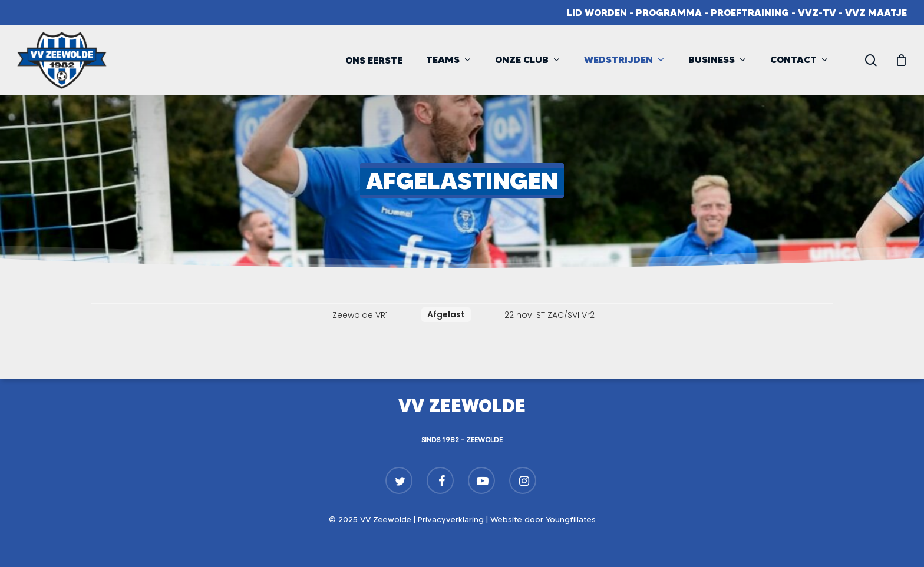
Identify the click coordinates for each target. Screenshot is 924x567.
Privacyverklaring (451, 519)
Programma (669, 12)
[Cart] (901, 60)
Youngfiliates (571, 519)
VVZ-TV (817, 12)
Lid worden (597, 12)
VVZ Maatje (876, 12)
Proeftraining (750, 12)
